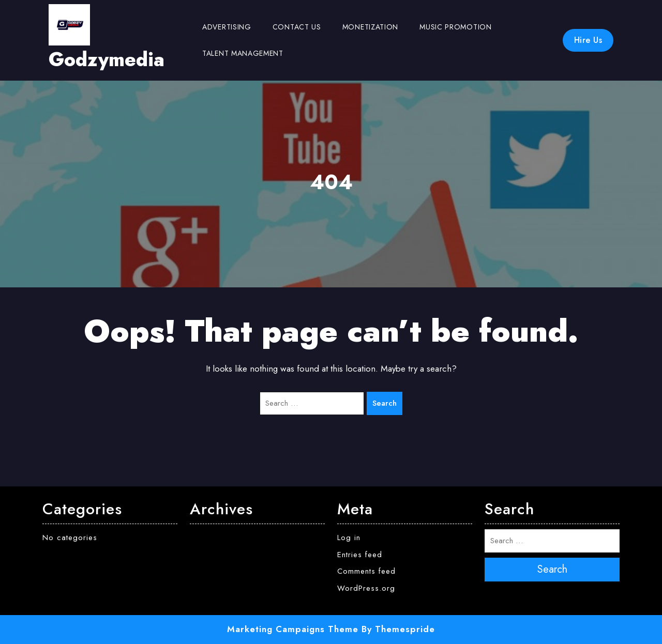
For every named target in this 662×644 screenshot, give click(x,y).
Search (385, 403)
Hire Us (588, 40)
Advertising (227, 27)
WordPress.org (366, 588)
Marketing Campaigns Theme (293, 629)
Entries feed (360, 555)
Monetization (370, 27)
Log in (349, 538)
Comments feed (366, 571)
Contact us (297, 27)
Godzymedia (107, 59)
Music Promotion (456, 27)
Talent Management (243, 53)
